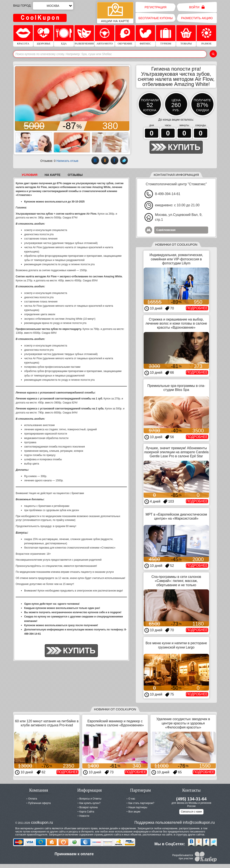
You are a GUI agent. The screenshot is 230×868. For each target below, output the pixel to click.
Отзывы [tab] (75, 175)
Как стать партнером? (141, 803)
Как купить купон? (90, 803)
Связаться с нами (191, 812)
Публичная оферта (39, 803)
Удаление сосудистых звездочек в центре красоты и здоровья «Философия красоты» (183, 723)
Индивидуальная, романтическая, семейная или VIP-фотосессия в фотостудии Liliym (176, 259)
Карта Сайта (87, 812)
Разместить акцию (197, 18)
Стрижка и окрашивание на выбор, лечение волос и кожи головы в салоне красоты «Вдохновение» (176, 323)
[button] (19, 98)
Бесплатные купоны (155, 18)
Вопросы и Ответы (90, 799)
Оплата (33, 799)
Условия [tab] (29, 175)
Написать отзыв (67, 161)
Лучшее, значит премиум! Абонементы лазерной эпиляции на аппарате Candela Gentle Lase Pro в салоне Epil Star (176, 452)
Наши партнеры (138, 807)
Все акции (134, 812)
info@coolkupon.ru (199, 822)
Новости (84, 816)
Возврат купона (88, 807)
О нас (132, 799)
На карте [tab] (53, 175)
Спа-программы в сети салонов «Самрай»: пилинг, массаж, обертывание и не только (176, 581)
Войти (197, 7)
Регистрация (156, 7)
